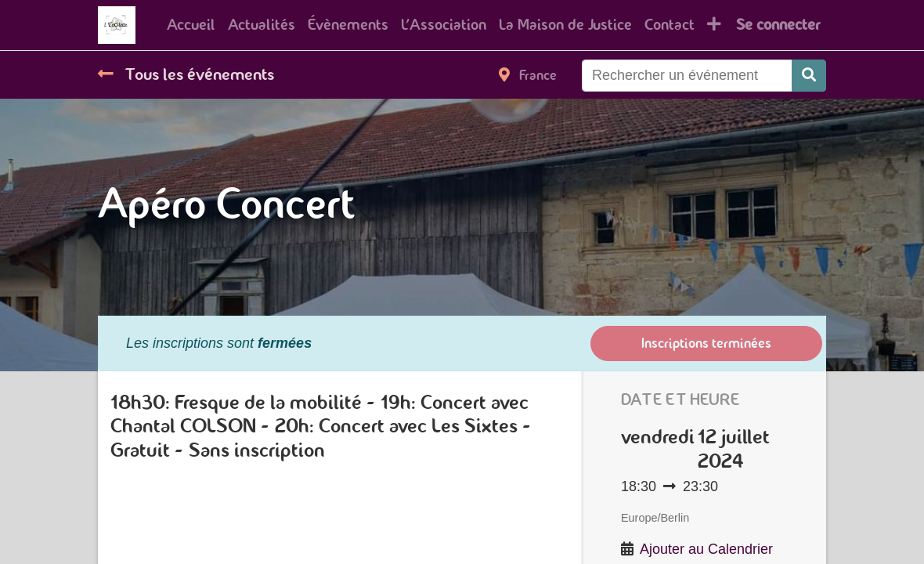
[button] (714, 25)
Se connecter (778, 25)
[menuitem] (191, 25)
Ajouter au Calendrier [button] (706, 549)
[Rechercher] (809, 76)
